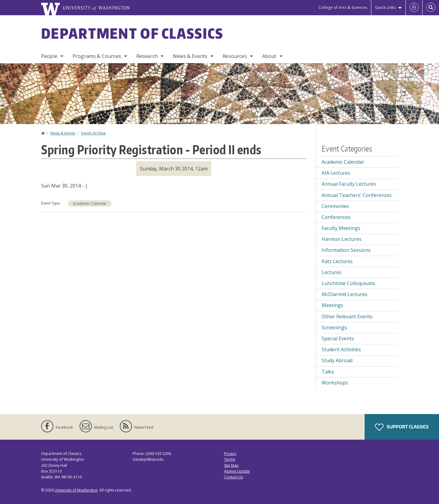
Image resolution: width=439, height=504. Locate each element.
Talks (328, 372)
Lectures (332, 272)
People (49, 56)
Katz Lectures (337, 261)
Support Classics (402, 427)
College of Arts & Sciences (343, 7)
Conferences (336, 217)
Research (147, 56)
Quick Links (385, 7)
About (269, 56)
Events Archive (93, 133)
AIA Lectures (336, 173)
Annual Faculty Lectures (349, 184)
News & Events (190, 56)
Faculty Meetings (341, 228)
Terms (230, 459)
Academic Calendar (90, 204)
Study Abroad (337, 360)
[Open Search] (431, 8)
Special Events (338, 338)
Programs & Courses (97, 56)
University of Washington (76, 490)
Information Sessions (346, 250)
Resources (235, 56)
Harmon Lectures (342, 239)
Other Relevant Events (347, 316)
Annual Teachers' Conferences (357, 195)
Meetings (332, 305)
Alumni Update (237, 471)
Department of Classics (132, 33)
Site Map (231, 465)
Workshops (335, 383)
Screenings (334, 327)
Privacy (230, 454)
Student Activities (341, 349)
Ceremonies (335, 206)
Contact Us (234, 477)
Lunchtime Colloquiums (348, 283)
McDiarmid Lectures (344, 294)
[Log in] (414, 8)
